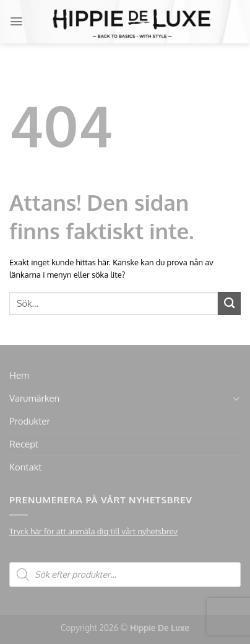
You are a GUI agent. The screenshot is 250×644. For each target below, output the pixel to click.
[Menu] (16, 21)
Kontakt (25, 467)
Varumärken (34, 398)
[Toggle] (236, 399)
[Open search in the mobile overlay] (125, 575)
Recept (24, 444)
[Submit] (229, 303)
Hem (19, 375)
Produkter (30, 421)
